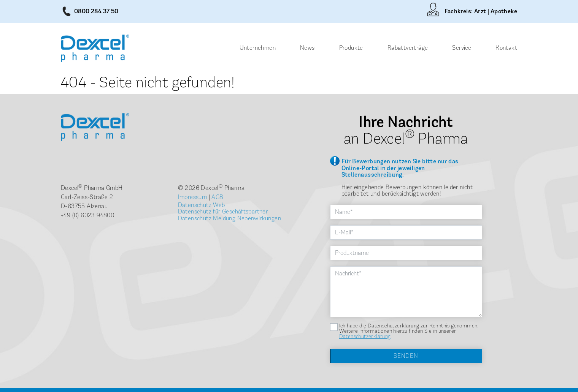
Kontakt (506, 48)
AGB (217, 197)
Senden (406, 356)
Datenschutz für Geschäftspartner (223, 211)
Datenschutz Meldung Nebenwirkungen (230, 218)
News (307, 48)
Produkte (351, 48)
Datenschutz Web (202, 205)
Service (462, 48)
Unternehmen (258, 48)
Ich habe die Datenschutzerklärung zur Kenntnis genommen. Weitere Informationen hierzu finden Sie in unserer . (409, 331)
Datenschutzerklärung (365, 336)
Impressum (193, 197)
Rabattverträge (408, 48)
